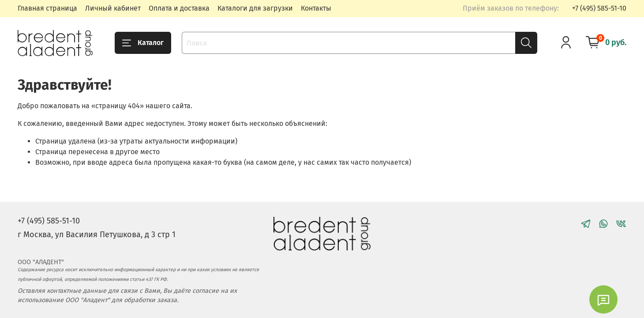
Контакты (316, 8)
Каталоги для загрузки (255, 8)
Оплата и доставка (179, 8)
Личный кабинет (113, 8)
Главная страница (47, 8)
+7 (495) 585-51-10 (599, 8)
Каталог (143, 43)
